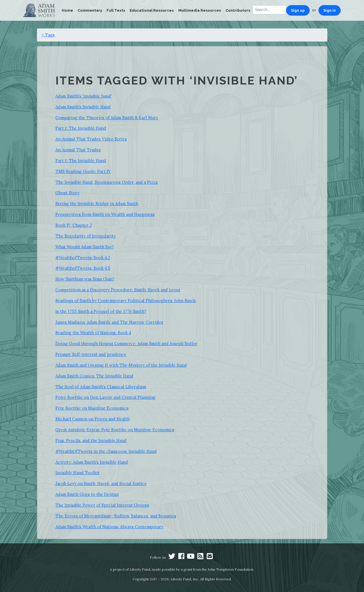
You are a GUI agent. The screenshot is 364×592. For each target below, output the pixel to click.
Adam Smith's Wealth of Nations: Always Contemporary (109, 527)
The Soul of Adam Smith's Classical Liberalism (101, 387)
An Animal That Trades (78, 150)
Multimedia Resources (200, 10)
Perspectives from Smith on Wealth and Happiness (105, 214)
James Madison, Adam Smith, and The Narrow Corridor (109, 322)
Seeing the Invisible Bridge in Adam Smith (97, 204)
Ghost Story (68, 193)
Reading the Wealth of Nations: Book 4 (93, 333)
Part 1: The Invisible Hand (81, 128)
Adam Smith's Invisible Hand (83, 107)
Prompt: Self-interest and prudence (91, 354)
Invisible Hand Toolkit (77, 473)
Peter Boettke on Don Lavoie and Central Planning (105, 397)
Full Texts (116, 10)
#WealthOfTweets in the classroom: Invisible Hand (106, 451)
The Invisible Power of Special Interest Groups (102, 505)
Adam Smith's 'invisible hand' (84, 96)
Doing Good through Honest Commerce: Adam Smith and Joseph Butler (126, 344)
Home (67, 10)
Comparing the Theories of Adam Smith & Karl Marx (107, 118)
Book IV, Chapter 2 (74, 225)
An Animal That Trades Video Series (91, 139)
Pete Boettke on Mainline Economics (92, 408)
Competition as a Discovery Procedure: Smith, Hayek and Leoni (118, 290)
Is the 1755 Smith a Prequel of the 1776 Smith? (101, 311)
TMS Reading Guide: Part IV (83, 171)
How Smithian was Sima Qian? (85, 279)
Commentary (90, 10)
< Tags (48, 35)
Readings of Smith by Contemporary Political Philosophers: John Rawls (126, 301)
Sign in (330, 10)
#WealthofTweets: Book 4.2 (83, 258)
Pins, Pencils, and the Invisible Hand (91, 441)
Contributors (238, 10)
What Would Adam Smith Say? (85, 247)
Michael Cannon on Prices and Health (93, 419)
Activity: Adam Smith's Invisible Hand (92, 462)
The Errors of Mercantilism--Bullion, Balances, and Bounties (116, 516)
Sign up (298, 10)
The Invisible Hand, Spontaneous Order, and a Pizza (106, 182)
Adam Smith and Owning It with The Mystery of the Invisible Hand (121, 365)
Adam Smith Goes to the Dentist (87, 494)
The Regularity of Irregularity (86, 236)
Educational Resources (152, 10)
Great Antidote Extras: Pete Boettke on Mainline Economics (115, 430)
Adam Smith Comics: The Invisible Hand (94, 376)
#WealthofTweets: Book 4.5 (83, 268)
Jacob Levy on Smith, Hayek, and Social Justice (101, 483)
